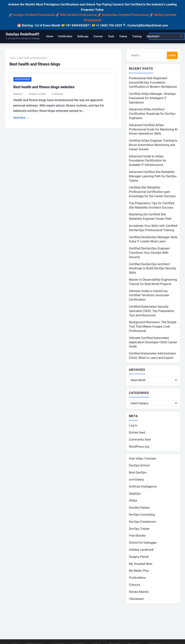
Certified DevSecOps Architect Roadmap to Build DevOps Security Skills (152, 268)
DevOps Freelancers (142, 522)
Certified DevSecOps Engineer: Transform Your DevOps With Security (149, 253)
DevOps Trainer (139, 529)
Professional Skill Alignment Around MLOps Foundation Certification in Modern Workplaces (153, 82)
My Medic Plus (139, 571)
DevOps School (139, 465)
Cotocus (135, 585)
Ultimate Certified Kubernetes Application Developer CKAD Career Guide (153, 342)
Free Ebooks (137, 535)
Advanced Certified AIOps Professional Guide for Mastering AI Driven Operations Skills (153, 129)
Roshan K (18, 94)
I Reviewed (136, 599)
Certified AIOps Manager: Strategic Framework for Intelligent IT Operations (152, 98)
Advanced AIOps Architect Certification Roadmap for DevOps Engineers (152, 114)
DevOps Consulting (142, 515)
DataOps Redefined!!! (22, 34)
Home (13, 58)
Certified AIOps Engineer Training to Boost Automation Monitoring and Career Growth (153, 145)
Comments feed (140, 439)
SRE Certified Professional (78, 15)
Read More (21, 118)
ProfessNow (137, 578)
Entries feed (137, 432)
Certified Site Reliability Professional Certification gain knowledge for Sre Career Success (152, 192)
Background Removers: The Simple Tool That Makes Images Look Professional (153, 326)
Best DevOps (137, 472)
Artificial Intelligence (143, 486)
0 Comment (57, 94)
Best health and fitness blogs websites (44, 87)
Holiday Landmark (141, 550)
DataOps (135, 494)
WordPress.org (139, 447)
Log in (133, 425)
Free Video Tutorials (142, 458)
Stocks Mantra (139, 592)
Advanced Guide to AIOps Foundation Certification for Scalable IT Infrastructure (148, 161)
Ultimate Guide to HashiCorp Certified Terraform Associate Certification (149, 295)
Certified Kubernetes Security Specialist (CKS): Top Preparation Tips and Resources (151, 311)
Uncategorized (23, 79)
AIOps (133, 500)
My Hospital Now (140, 564)
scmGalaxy (136, 479)
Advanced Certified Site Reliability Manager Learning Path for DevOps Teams (153, 176)
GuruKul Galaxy (139, 507)
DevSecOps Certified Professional (125, 15)
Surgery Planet (139, 557)
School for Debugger (143, 543)
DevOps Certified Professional (34, 15)
